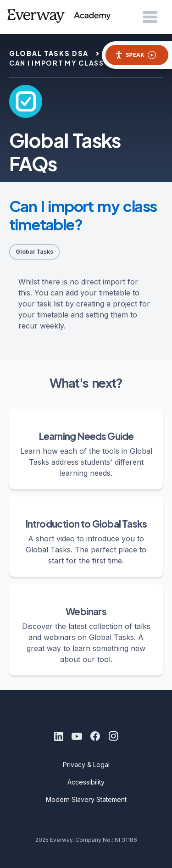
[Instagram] (114, 736)
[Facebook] (95, 736)
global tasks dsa (49, 53)
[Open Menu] (150, 17)
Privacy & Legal (86, 765)
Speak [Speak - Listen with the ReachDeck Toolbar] (135, 55)
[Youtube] (77, 736)
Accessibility (86, 782)
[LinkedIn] (59, 736)
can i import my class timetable (79, 63)
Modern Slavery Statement (86, 799)
